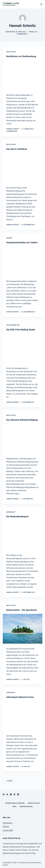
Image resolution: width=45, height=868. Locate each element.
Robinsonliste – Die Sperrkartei (22, 610)
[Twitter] (7, 794)
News (14, 807)
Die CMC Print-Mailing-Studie (21, 330)
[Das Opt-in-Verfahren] (23, 168)
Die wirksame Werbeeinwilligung (22, 420)
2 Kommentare (12, 131)
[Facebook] (4, 794)
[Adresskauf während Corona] (23, 716)
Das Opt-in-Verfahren (17, 149)
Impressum (8, 823)
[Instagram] (11, 794)
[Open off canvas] (41, 4)
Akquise (9, 238)
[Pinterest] (14, 794)
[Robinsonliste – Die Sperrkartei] (23, 629)
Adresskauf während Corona (20, 697)
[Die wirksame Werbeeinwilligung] (23, 439)
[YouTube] (18, 794)
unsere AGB (8, 830)
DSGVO (6, 827)
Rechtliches (11, 52)
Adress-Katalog (34, 803)
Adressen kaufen (26, 807)
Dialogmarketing (13, 325)
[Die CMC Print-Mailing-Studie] (23, 348)
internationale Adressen (15, 803)
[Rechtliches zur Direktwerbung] (23, 75)
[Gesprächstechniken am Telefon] (23, 261)
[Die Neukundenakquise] (23, 535)
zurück (9, 781)
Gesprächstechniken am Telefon (22, 242)
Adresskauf (11, 512)
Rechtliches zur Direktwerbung (21, 56)
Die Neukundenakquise (18, 516)
